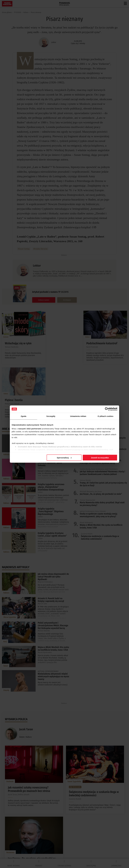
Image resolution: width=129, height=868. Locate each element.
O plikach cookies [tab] (105, 416)
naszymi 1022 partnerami (30, 429)
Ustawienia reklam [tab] (78, 416)
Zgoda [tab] (24, 416)
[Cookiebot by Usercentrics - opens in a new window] (107, 409)
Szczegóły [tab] (51, 416)
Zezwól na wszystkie (100, 458)
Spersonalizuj (64, 458)
